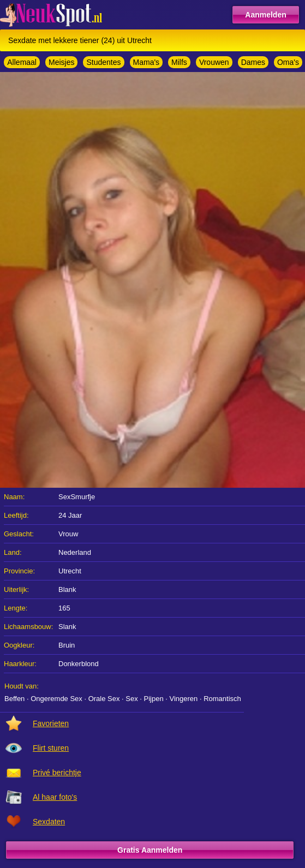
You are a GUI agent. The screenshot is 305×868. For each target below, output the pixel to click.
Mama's (146, 62)
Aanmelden (265, 15)
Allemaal (22, 62)
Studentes (103, 62)
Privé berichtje (57, 773)
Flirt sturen (51, 748)
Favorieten (51, 723)
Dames (253, 62)
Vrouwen (214, 62)
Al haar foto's (55, 797)
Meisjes (61, 62)
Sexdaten (49, 822)
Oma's (288, 62)
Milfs (179, 62)
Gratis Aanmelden (150, 850)
